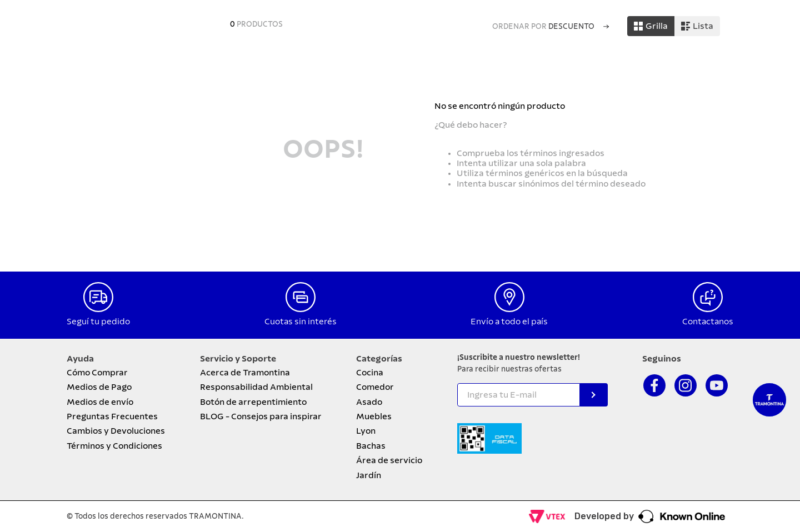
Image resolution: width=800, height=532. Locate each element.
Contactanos (708, 322)
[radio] (651, 26)
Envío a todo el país (509, 322)
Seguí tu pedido (98, 322)
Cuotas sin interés (301, 322)
